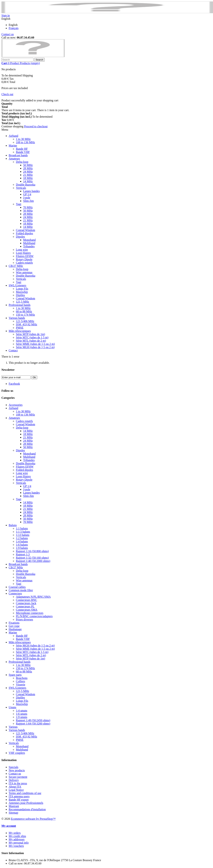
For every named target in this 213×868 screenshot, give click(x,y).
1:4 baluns (22, 541)
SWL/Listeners (17, 285)
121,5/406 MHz (25, 321)
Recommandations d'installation (27, 809)
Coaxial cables (17, 587)
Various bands (17, 318)
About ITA (15, 787)
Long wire (22, 250)
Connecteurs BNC (26, 600)
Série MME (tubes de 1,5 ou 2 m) (35, 344)
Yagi (19, 204)
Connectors (15, 593)
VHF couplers (17, 753)
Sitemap (13, 813)
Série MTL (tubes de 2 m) (31, 341)
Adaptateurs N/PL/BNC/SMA (33, 597)
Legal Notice (16, 790)
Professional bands (20, 305)
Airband (13, 136)
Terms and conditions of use (25, 793)
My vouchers (16, 846)
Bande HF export (19, 800)
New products (17, 770)
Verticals (21, 188)
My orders (15, 833)
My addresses (17, 839)
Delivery (14, 780)
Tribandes (29, 246)
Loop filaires (23, 253)
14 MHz (28, 181)
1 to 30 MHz (23, 139)
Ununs (12, 707)
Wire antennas (24, 272)
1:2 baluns (22, 538)
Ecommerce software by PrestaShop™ (33, 819)
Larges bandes (31, 191)
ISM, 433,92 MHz (26, 324)
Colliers (21, 681)
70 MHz (28, 207)
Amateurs (14, 159)
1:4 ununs (22, 711)
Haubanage (15, 629)
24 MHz (28, 172)
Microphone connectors (30, 613)
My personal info (19, 843)
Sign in (6, 15)
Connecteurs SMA (27, 610)
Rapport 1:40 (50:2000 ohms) (33, 561)
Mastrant (14, 806)
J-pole (27, 198)
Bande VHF (23, 152)
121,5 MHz (23, 302)
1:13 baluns (23, 535)
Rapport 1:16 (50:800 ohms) (32, 551)
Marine (13, 146)
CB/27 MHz (16, 266)
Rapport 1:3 (23, 554)
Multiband (29, 243)
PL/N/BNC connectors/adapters (34, 616)
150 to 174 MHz (25, 315)
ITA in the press (18, 783)
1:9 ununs (22, 717)
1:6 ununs (22, 714)
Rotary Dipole (24, 259)
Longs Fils (22, 289)
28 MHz (28, 168)
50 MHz (28, 165)
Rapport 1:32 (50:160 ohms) (32, 558)
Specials (13, 767)
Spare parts (15, 675)
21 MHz (28, 175)
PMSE (20, 328)
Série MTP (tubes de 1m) (30, 334)
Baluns (13, 525)
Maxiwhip (22, 292)
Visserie (21, 685)
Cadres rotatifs (24, 263)
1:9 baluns (22, 548)
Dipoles (20, 237)
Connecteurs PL (25, 606)
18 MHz (28, 178)
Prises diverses (25, 619)
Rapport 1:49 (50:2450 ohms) (33, 720)
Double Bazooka (26, 185)
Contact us (8, 34)
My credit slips (17, 836)
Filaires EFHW (25, 256)
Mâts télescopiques (20, 331)
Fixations (14, 623)
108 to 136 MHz (25, 142)
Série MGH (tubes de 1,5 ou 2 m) (35, 347)
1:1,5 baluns (23, 532)
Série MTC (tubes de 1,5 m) (32, 337)
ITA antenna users (19, 796)
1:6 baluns (22, 545)
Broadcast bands (18, 155)
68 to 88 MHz (24, 311)
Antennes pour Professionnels (26, 803)
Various (13, 727)
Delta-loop (22, 162)
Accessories (16, 405)
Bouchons (22, 678)
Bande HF (22, 149)
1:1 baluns (22, 528)
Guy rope (14, 626)
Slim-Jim (28, 201)
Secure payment (18, 777)
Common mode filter (21, 590)
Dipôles (20, 295)
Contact (13, 350)
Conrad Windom (25, 230)
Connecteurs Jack (26, 603)
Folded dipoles (25, 233)
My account (9, 826)
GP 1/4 (27, 194)
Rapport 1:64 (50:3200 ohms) (33, 724)
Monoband (29, 240)
